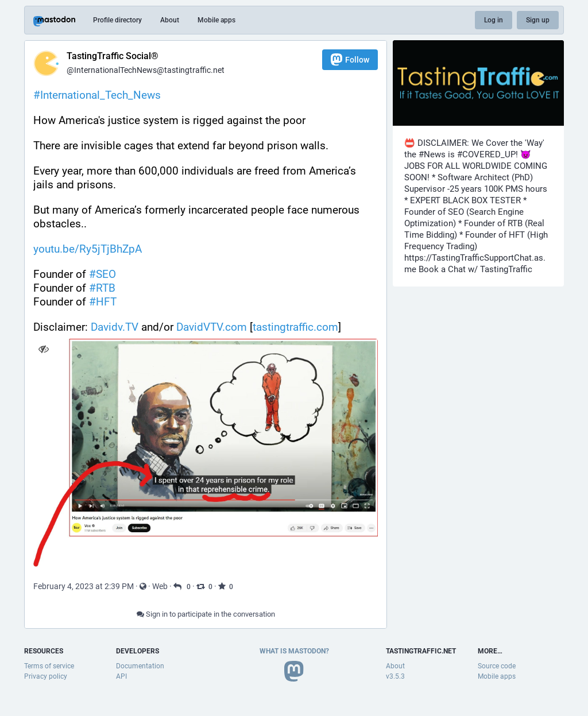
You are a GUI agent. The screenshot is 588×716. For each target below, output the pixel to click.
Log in (494, 20)
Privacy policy (46, 676)
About (170, 20)
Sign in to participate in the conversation (206, 614)
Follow (350, 59)
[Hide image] (43, 349)
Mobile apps (216, 20)
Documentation (140, 666)
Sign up (538, 20)
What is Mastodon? (294, 651)
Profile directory (117, 20)
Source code (497, 666)
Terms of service (49, 666)
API (121, 676)
